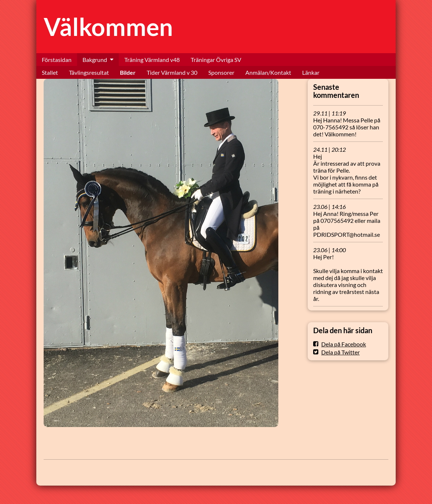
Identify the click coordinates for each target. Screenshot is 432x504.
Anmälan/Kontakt (268, 72)
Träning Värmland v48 (152, 60)
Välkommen (108, 27)
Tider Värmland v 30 (172, 72)
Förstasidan (57, 60)
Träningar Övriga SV (216, 60)
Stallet (50, 72)
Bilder (128, 72)
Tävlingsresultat (89, 72)
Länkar (311, 72)
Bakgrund (95, 60)
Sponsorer (221, 72)
